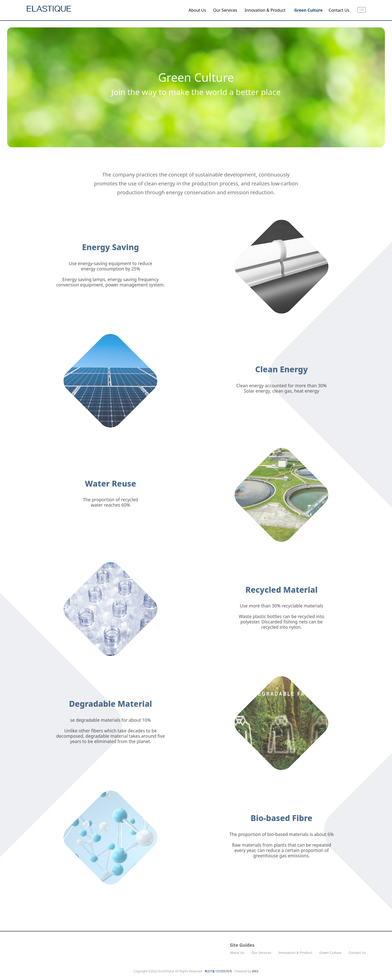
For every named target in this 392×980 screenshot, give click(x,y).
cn (362, 10)
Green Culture (308, 10)
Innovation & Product (265, 10)
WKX (255, 971)
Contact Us (339, 10)
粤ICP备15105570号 (218, 971)
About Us (197, 10)
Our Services (225, 10)
